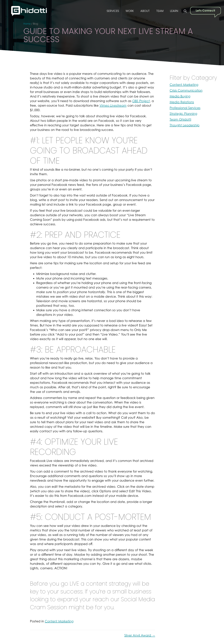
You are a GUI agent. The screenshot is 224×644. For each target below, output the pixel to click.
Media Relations (182, 102)
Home (27, 24)
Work (127, 11)
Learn (174, 11)
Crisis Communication (186, 91)
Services (109, 11)
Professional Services (185, 108)
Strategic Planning (183, 114)
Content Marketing (59, 621)
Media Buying (180, 96)
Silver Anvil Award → (140, 635)
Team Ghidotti (180, 119)
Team (158, 11)
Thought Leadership (185, 125)
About (143, 11)
